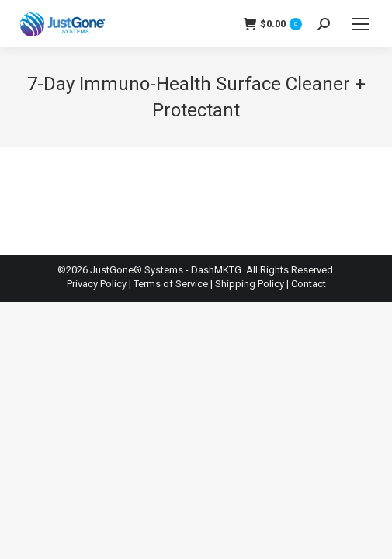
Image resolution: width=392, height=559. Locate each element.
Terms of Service (171, 284)
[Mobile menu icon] (361, 24)
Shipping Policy (250, 284)
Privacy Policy (97, 284)
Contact (309, 284)
